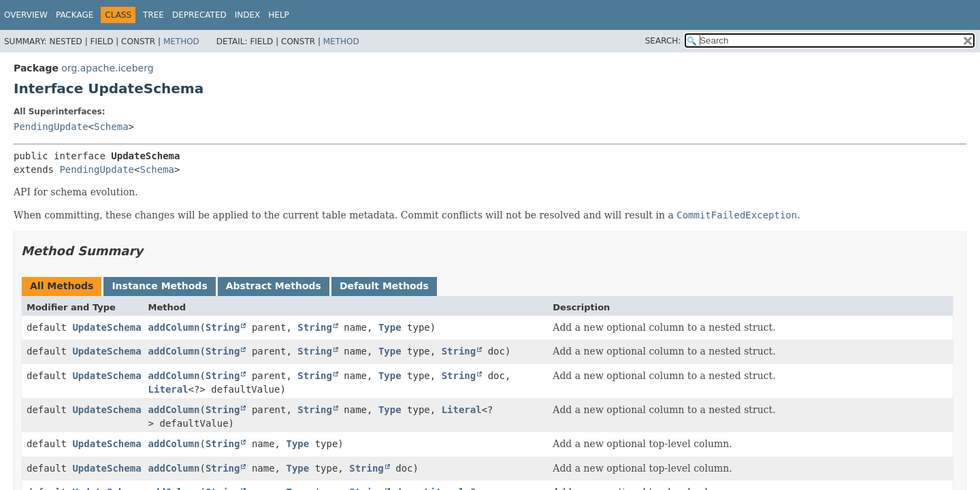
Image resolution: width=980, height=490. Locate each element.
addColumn (174, 327)
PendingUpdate (51, 127)
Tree (153, 15)
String (223, 327)
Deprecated (199, 15)
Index (248, 15)
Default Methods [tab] (384, 286)
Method (181, 42)
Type (390, 327)
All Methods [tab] (62, 286)
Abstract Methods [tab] (274, 286)
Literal (168, 389)
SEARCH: (663, 41)
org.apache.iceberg (107, 68)
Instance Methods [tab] (159, 286)
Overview (26, 15)
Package (75, 15)
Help (279, 15)
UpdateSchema (107, 327)
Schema (111, 127)
